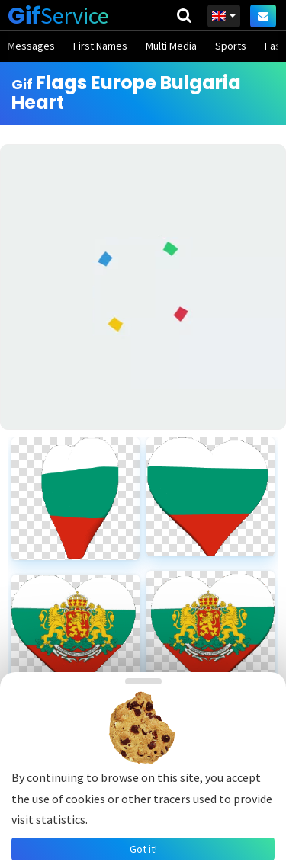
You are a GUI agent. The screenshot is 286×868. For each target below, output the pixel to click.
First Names (100, 46)
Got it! (143, 849)
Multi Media (171, 46)
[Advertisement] (143, 287)
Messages (31, 46)
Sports (231, 46)
